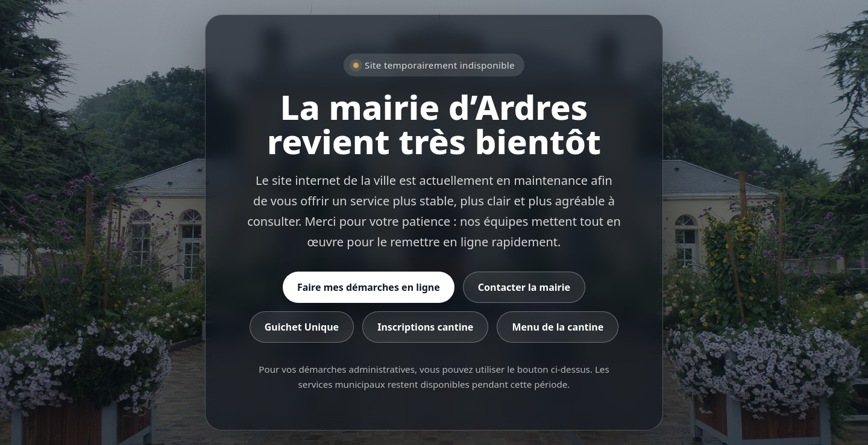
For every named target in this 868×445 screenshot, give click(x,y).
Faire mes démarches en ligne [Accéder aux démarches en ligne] (369, 287)
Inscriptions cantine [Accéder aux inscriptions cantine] (425, 327)
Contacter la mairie (524, 287)
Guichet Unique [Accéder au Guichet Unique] (302, 327)
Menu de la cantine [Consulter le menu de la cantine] (558, 327)
